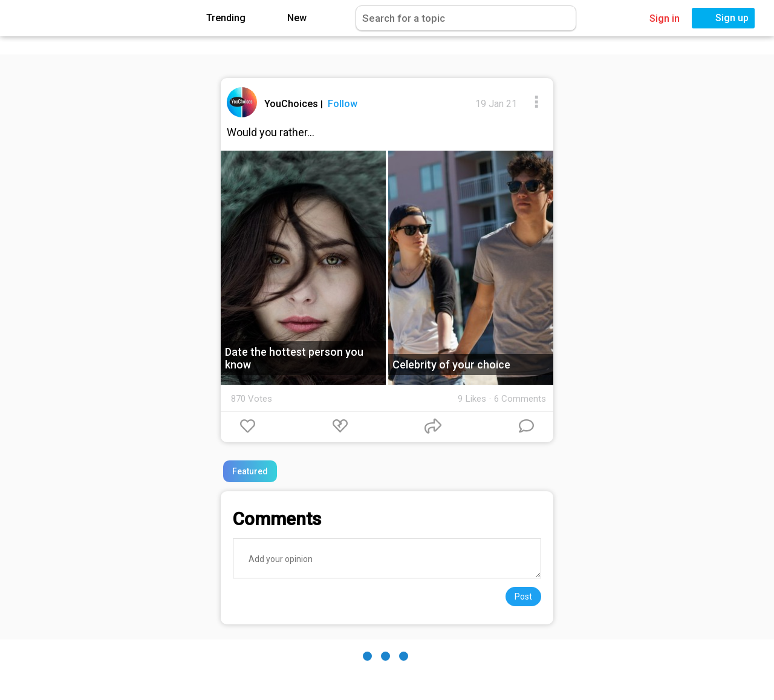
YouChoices (292, 104)
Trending (217, 18)
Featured (250, 471)
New (288, 18)
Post (523, 597)
